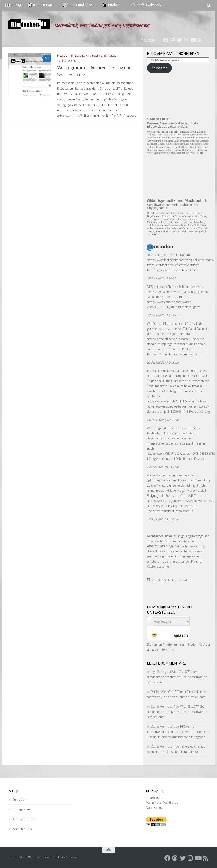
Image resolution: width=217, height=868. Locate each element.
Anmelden (19, 800)
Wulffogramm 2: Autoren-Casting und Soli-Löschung (94, 71)
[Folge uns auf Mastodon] (172, 40)
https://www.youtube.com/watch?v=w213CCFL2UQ (170, 304)
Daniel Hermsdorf (163, 706)
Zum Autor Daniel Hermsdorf (169, 580)
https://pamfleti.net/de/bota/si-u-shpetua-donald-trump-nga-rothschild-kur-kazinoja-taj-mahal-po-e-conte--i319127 (177, 344)
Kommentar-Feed (24, 819)
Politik (97, 56)
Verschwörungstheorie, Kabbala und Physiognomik (173, 206)
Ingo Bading (159, 672)
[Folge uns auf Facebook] (166, 40)
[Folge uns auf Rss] (200, 40)
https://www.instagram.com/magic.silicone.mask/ (181, 260)
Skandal (110, 56)
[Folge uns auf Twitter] (179, 40)
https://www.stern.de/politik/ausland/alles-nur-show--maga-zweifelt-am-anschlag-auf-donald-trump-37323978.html (178, 406)
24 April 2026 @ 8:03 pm (163, 420)
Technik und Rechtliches (162, 802)
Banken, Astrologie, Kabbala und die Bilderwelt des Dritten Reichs (173, 125)
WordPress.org (22, 829)
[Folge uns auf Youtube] (193, 40)
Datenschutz (155, 808)
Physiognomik (80, 56)
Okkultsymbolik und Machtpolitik (177, 201)
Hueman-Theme (67, 857)
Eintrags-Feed (22, 809)
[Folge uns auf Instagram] (186, 40)
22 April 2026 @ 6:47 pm (163, 467)
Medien (62, 56)
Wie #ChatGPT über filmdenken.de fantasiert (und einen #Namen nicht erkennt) (177, 677)
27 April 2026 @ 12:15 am (164, 315)
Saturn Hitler (159, 119)
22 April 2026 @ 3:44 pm (163, 519)
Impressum (154, 797)
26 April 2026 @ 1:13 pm (163, 362)
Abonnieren (159, 68)
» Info (200, 153)
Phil (153, 692)
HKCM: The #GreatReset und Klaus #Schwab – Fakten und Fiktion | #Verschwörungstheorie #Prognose (178, 732)
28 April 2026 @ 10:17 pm (164, 278)
